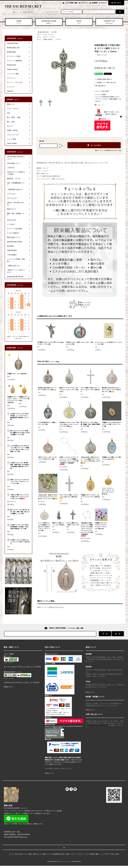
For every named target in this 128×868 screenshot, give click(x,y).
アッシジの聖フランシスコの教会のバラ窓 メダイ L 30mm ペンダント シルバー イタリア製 (44, 527)
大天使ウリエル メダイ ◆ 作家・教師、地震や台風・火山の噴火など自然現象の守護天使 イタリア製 (20, 466)
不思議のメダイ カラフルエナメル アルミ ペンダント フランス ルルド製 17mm (101, 526)
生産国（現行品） (48, 39)
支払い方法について (21, 854)
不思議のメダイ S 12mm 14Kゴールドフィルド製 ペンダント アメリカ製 (112, 424)
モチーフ (46, 37)
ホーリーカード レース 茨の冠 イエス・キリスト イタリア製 (108, 343)
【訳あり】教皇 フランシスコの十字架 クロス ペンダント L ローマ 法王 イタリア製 (20, 497)
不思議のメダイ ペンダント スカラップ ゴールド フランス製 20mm (90, 497)
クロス (53, 37)
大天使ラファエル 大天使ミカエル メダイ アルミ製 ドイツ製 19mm (20, 542)
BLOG (79, 22)
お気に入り (99, 105)
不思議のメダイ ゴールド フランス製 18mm (24, 399)
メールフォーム (92, 725)
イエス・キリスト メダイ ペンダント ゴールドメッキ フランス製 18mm (108, 491)
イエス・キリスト (48, 35)
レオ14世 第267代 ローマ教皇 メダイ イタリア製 (47, 423)
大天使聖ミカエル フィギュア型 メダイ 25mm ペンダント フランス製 (51, 343)
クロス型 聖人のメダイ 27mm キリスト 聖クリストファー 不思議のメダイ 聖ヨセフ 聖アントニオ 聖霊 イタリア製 (20, 449)
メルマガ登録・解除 (71, 3)
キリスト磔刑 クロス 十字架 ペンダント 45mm (73, 525)
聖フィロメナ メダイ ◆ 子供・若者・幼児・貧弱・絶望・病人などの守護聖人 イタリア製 (20, 512)
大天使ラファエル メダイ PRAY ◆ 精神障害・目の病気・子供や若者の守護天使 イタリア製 (19, 527)
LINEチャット (104, 725)
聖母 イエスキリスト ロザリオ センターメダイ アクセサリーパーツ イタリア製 (20, 482)
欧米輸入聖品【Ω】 (44, 32)
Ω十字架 (54, 32)
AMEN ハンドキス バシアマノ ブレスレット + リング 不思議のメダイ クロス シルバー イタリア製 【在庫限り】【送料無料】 (69, 461)
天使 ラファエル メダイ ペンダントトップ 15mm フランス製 (48, 458)
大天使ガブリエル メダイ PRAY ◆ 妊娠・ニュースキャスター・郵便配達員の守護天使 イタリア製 (19, 417)
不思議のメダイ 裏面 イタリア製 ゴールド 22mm (111, 458)
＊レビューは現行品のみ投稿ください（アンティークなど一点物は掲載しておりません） (108, 98)
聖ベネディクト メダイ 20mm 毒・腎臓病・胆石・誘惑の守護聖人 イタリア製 (90, 424)
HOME (19, 22)
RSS (112, 854)
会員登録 (95, 3)
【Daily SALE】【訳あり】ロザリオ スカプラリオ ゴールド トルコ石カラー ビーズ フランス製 (48, 497)
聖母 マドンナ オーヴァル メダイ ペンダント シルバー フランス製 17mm (69, 390)
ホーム (39, 35)
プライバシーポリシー (78, 854)
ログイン (104, 3)
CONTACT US (109, 22)
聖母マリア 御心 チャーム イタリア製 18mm (58, 525)
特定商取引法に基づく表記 (113, 150)
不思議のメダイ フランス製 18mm (17, 374)
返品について (99, 150)
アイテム (116, 3)
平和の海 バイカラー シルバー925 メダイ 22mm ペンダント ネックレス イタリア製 (69, 424)
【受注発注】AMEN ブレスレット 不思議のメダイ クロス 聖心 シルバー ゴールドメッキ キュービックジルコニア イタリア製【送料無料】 (87, 529)
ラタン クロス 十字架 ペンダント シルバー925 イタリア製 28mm (69, 497)
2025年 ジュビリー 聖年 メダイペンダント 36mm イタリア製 (80, 343)
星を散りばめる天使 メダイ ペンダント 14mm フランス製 (47, 389)
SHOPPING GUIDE (49, 22)
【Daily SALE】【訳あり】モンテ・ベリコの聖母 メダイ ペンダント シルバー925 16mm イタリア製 (91, 460)
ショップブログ (105, 854)
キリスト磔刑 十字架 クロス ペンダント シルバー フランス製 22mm (90, 390)
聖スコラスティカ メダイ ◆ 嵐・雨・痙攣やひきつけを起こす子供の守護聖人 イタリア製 (20, 433)
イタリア (59, 39)
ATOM (117, 854)
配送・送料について (35, 854)
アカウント (85, 3)
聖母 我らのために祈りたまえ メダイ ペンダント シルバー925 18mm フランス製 (111, 390)
